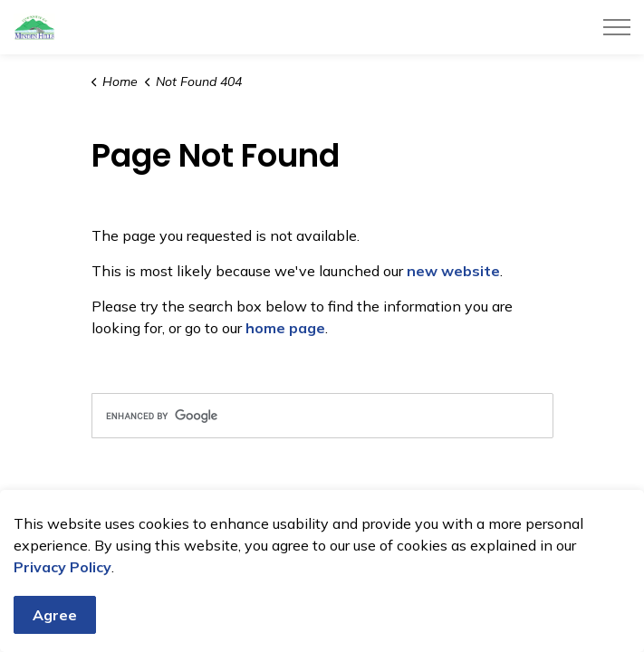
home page (285, 328)
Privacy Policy (62, 567)
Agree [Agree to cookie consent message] (55, 615)
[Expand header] (617, 27)
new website (453, 271)
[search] (322, 416)
